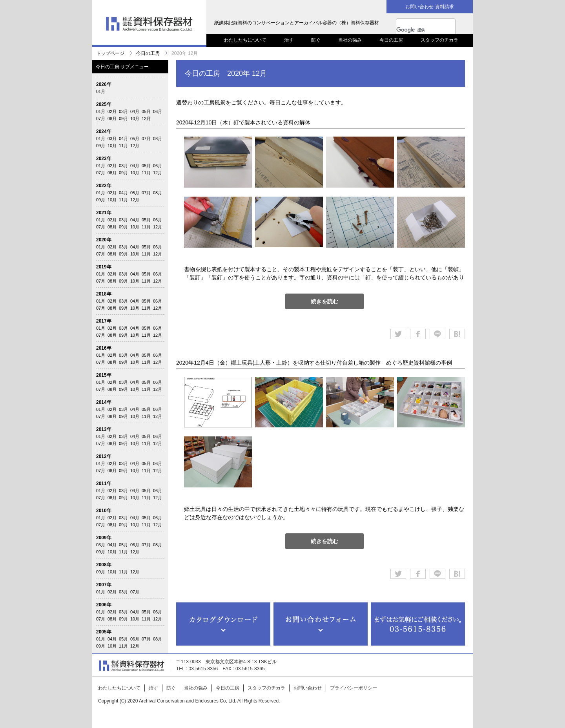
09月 (123, 119)
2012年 (104, 456)
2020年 (104, 240)
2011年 (104, 484)
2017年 (104, 321)
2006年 (104, 605)
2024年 (104, 131)
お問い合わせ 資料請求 (429, 7)
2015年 (104, 375)
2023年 (104, 159)
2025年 (104, 104)
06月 (158, 111)
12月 (146, 119)
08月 (112, 119)
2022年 (104, 186)
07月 (101, 119)
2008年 (104, 565)
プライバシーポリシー (354, 688)
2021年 (104, 213)
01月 (101, 91)
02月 (112, 111)
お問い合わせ (308, 688)
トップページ (110, 53)
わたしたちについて (245, 40)
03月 (123, 111)
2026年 (104, 84)
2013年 (104, 429)
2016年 (104, 348)
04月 (135, 111)
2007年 (104, 585)
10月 (135, 119)
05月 (146, 111)
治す (289, 40)
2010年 (104, 511)
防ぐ (316, 40)
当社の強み (350, 40)
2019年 (104, 267)
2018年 (104, 294)
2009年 (104, 538)
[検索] (418, 30)
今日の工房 (391, 40)
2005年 (104, 632)
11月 (123, 146)
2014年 (104, 402)
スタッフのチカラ (439, 40)
